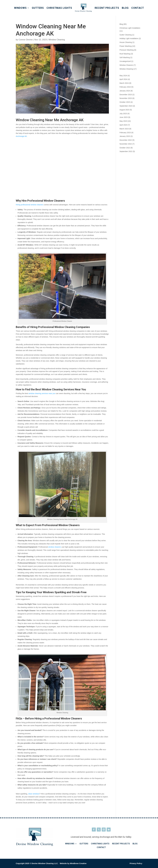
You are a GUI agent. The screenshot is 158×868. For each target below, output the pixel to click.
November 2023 (126, 98)
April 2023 (123, 125)
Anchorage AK (21, 136)
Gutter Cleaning (126, 35)
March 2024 (124, 83)
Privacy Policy (136, 863)
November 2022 (126, 144)
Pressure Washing (127, 50)
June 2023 (123, 117)
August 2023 (124, 110)
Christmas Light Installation (130, 28)
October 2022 (125, 148)
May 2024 (123, 76)
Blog (125, 8)
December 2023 (126, 95)
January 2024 (125, 91)
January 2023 (125, 136)
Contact (138, 8)
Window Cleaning (57, 40)
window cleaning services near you (42, 393)
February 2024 (125, 87)
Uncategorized (125, 61)
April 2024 (123, 79)
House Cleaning (126, 42)
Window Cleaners (126, 65)
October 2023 (125, 102)
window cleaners (55, 547)
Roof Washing (125, 54)
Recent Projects (107, 8)
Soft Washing (125, 57)
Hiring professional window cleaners (30, 205)
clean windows (34, 794)
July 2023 (123, 114)
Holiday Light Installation (129, 38)
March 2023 (124, 129)
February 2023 (125, 133)
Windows (20, 8)
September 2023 (126, 106)
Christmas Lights (59, 8)
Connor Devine (26, 40)
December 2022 (126, 140)
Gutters (38, 8)
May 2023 (123, 121)
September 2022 (126, 151)
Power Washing (126, 46)
